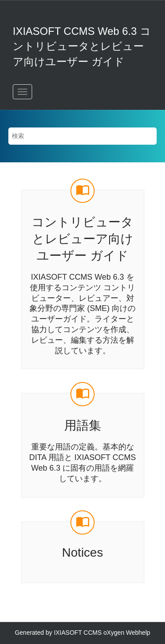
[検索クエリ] (83, 136)
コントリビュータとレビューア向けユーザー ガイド (82, 239)
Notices (82, 552)
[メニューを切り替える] (22, 92)
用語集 (83, 425)
